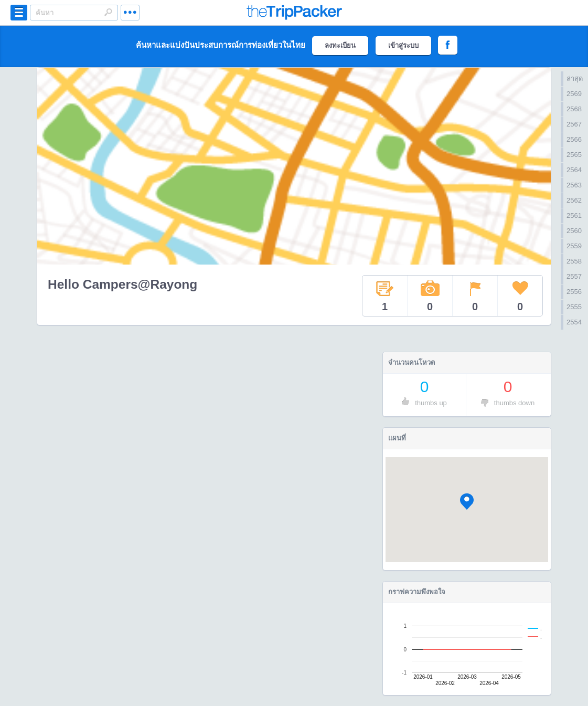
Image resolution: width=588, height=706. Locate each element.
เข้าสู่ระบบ (403, 45)
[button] (467, 502)
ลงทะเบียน (340, 45)
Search (108, 12)
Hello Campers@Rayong (122, 284)
